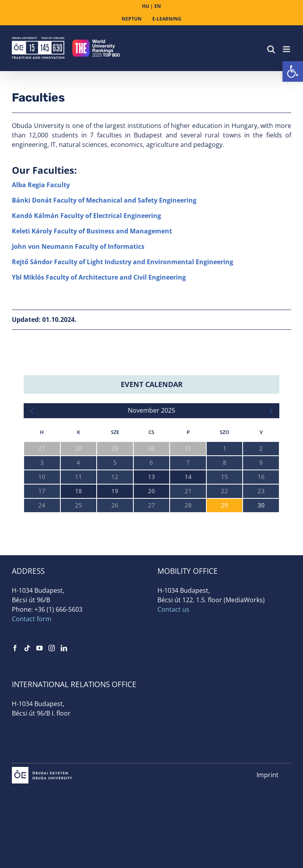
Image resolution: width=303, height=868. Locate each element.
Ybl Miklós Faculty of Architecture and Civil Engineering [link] (99, 277)
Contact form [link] (32, 619)
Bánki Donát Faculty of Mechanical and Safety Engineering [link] (104, 200)
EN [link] (158, 6)
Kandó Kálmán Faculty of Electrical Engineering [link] (86, 216)
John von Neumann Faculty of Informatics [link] (78, 246)
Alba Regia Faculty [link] (41, 185)
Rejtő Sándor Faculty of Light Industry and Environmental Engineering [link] (123, 262)
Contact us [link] (173, 609)
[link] (293, 71)
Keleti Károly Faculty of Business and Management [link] (92, 231)
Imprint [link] (267, 775)
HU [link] (146, 6)
